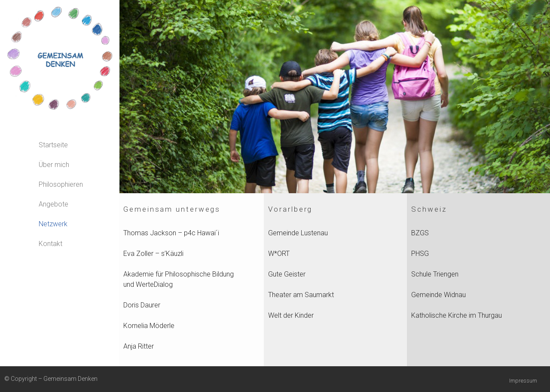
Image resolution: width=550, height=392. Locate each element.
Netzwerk (53, 224)
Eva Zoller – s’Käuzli (153, 254)
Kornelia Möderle (149, 326)
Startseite (53, 145)
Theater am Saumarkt (301, 295)
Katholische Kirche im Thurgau (457, 315)
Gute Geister (287, 274)
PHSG (420, 254)
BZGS (420, 233)
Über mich (54, 165)
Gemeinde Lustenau (298, 233)
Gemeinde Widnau (438, 295)
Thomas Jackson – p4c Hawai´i (171, 233)
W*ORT (279, 254)
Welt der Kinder (291, 315)
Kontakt (50, 244)
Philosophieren (61, 184)
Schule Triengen (435, 274)
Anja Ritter (139, 346)
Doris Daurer (142, 305)
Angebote (53, 204)
